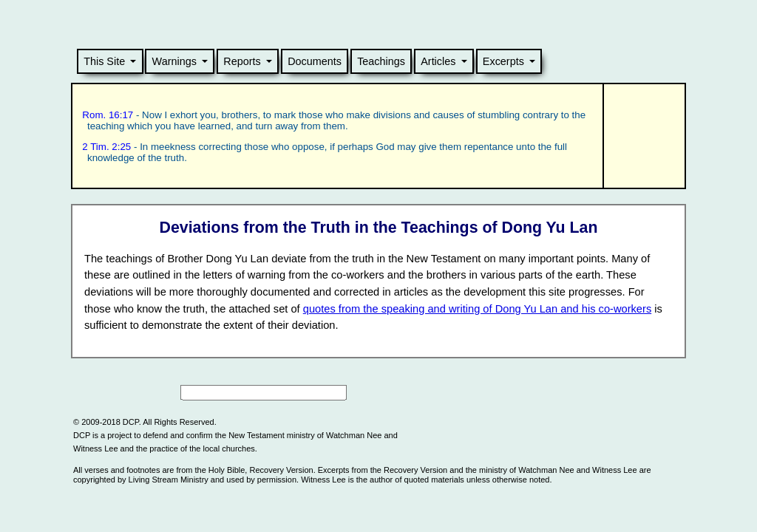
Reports (242, 61)
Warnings (174, 61)
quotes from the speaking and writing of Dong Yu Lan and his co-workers (477, 309)
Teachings (381, 61)
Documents (315, 61)
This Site (104, 61)
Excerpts (503, 61)
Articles (438, 61)
